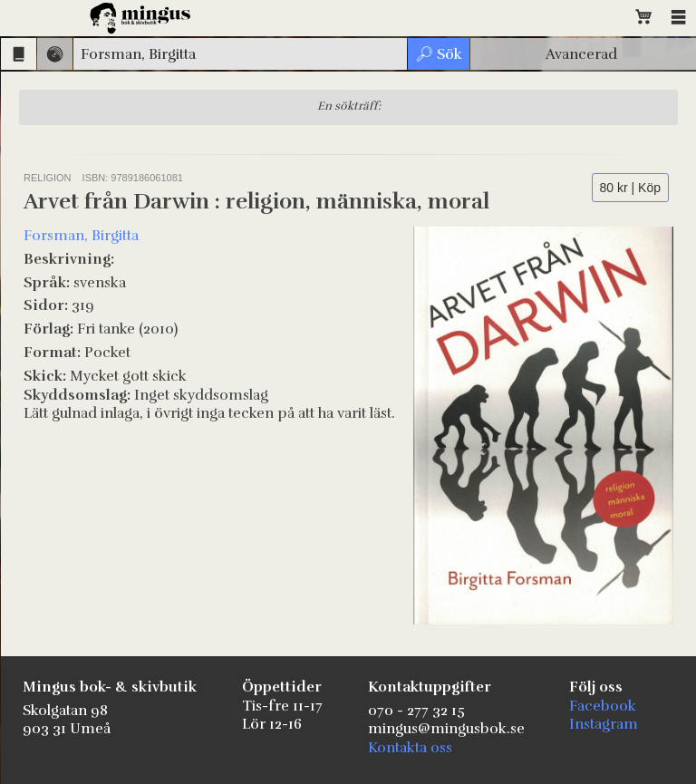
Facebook (603, 706)
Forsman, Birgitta (81, 236)
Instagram (604, 724)
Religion (48, 178)
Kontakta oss (410, 748)
